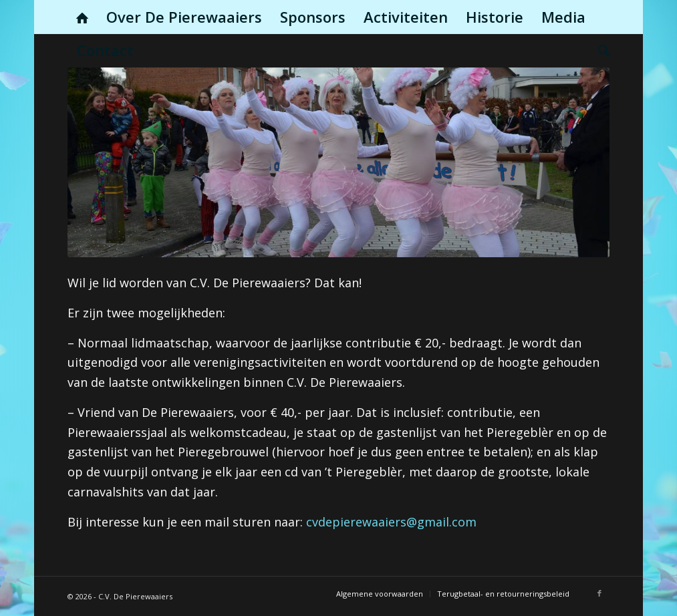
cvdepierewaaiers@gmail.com (391, 522)
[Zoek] (599, 50)
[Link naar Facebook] (599, 593)
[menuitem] (82, 17)
